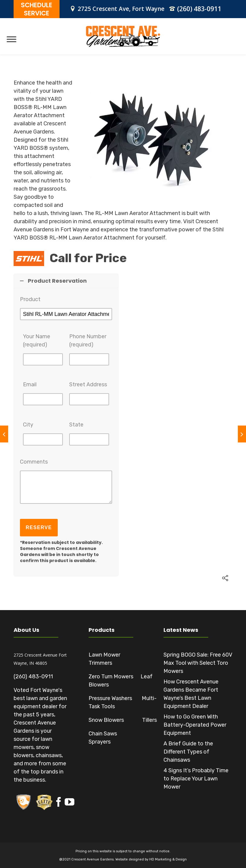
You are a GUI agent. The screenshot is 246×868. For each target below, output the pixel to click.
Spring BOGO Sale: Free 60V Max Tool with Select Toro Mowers (198, 663)
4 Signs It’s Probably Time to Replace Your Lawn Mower (196, 779)
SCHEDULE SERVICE (37, 9)
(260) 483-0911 (199, 9)
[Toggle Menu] (11, 39)
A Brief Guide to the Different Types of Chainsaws (188, 752)
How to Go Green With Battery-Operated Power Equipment (195, 725)
